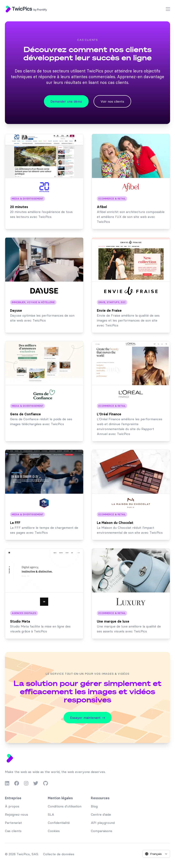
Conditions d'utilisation (65, 806)
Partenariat (13, 823)
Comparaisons (102, 831)
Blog (94, 806)
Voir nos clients (112, 101)
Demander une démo (66, 101)
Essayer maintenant (88, 718)
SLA (51, 814)
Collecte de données (59, 854)
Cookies (54, 831)
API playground (103, 823)
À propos (12, 806)
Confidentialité (59, 823)
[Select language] (156, 854)
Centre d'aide (101, 814)
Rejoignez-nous (17, 814)
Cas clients (13, 831)
